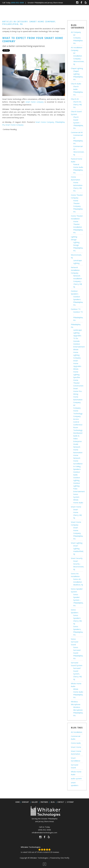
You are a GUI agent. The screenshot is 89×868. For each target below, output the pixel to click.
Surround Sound (75, 766)
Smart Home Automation (76, 752)
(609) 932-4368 (44, 830)
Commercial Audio (76, 738)
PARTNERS (44, 802)
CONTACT (61, 802)
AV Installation (77, 732)
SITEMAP (70, 802)
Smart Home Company (14, 125)
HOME (18, 802)
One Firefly (65, 858)
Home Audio (76, 743)
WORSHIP (25, 802)
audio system (76, 778)
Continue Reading (10, 129)
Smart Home (76, 747)
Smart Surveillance (76, 759)
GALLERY (35, 802)
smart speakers (75, 784)
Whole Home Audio (76, 773)
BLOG (53, 802)
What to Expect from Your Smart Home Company (33, 40)
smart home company (35, 102)
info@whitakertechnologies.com (44, 833)
